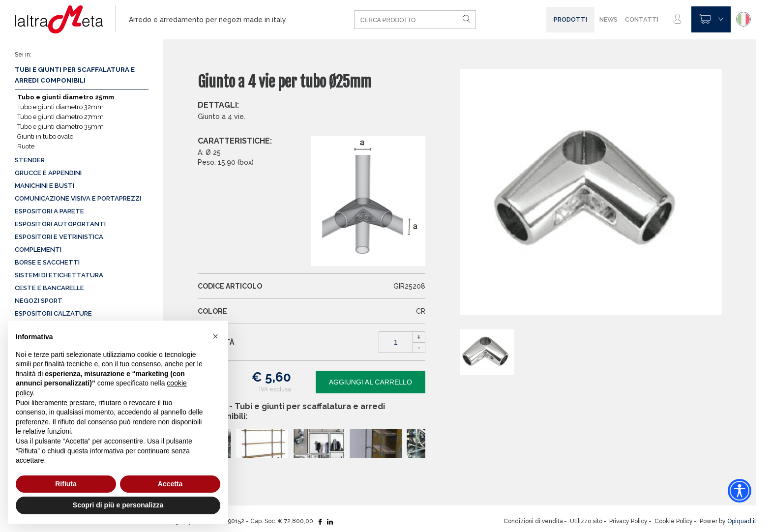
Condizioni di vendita (533, 521)
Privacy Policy (628, 521)
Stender (30, 160)
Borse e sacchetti (47, 262)
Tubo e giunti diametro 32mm (60, 107)
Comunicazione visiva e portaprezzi (78, 198)
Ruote (26, 146)
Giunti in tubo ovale (45, 136)
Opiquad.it (742, 521)
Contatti (642, 19)
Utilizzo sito (586, 521)
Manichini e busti (44, 186)
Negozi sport (39, 301)
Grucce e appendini (48, 173)
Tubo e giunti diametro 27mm (60, 117)
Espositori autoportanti (60, 224)
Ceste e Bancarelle (49, 288)
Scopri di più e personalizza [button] (118, 505)
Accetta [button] (170, 484)
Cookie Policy (674, 521)
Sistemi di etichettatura (59, 275)
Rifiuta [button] (66, 484)
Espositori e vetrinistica (59, 237)
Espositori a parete (49, 211)
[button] (215, 336)
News (608, 19)
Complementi (38, 250)
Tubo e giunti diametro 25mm (66, 97)
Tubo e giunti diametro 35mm (60, 127)
